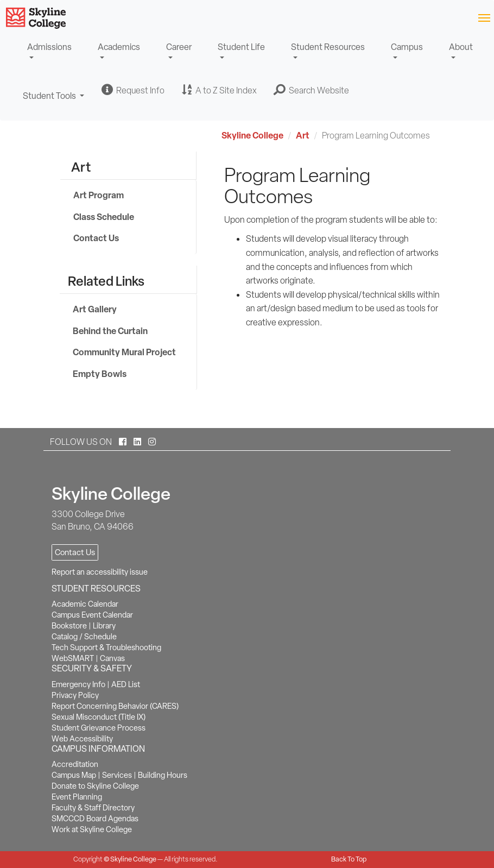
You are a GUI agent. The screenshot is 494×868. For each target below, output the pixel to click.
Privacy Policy (75, 695)
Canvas (112, 658)
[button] (312, 90)
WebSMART (73, 658)
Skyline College (252, 135)
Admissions (49, 47)
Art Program (99, 195)
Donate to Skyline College (95, 786)
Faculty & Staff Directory (93, 808)
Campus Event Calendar (92, 615)
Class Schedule (104, 217)
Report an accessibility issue (100, 572)
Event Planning (77, 797)
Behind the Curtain (110, 331)
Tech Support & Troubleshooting (106, 647)
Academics (119, 47)
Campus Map (74, 775)
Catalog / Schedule (84, 637)
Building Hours (163, 775)
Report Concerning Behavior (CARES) (115, 706)
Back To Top (349, 859)
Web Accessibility (82, 739)
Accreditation (75, 764)
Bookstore (69, 626)
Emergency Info (78, 684)
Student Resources (328, 47)
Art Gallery (95, 309)
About (461, 47)
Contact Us (96, 238)
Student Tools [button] (54, 101)
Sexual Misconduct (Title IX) (99, 717)
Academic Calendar (85, 604)
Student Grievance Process (99, 728)
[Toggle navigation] (484, 17)
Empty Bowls (100, 374)
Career (179, 47)
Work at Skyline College (92, 829)
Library (104, 626)
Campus (407, 47)
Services (117, 775)
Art (303, 135)
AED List (126, 684)
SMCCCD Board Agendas (95, 819)
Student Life (241, 47)
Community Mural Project (124, 352)
